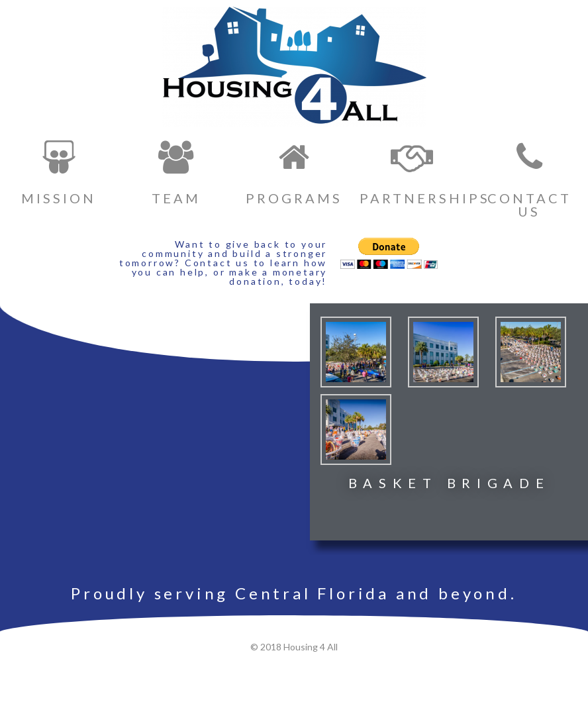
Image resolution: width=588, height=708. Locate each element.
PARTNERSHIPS (425, 198)
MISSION (59, 198)
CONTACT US (529, 205)
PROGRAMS (294, 198)
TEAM (176, 198)
